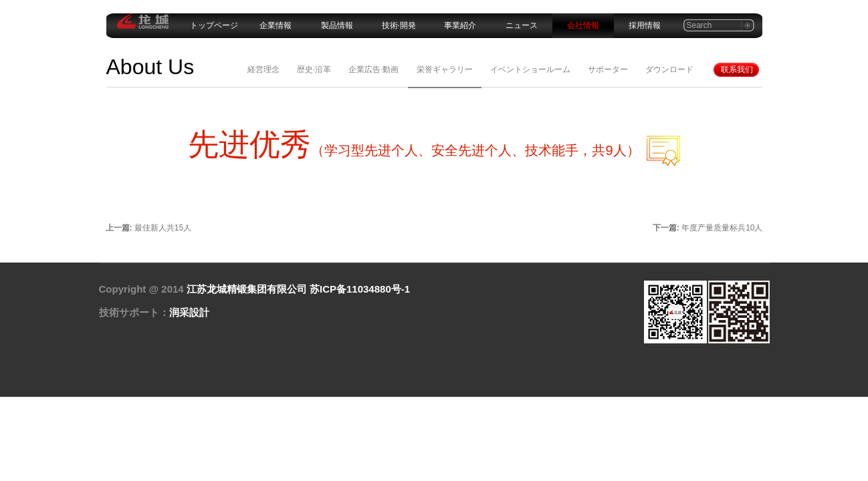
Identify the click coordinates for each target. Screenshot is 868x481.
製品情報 (337, 25)
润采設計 (189, 312)
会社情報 (583, 25)
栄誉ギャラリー (445, 69)
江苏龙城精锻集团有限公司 (247, 289)
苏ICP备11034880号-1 (360, 289)
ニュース (522, 25)
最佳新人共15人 (163, 228)
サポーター (608, 69)
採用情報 (645, 25)
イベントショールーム (530, 69)
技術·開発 (399, 25)
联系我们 (737, 69)
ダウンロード (669, 69)
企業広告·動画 (373, 69)
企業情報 (276, 25)
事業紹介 (460, 25)
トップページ (214, 25)
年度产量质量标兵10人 (722, 228)
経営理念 (263, 69)
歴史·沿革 (314, 69)
